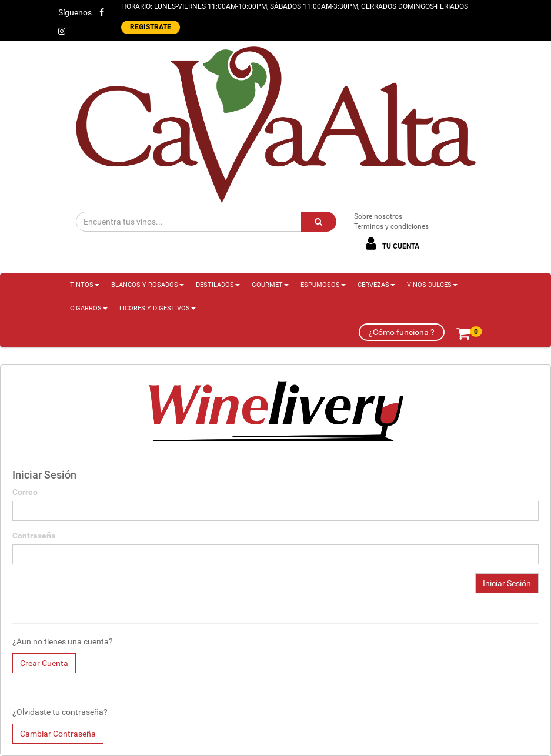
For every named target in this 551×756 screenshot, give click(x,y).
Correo (25, 492)
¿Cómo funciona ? (402, 332)
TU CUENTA (390, 244)
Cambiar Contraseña (58, 734)
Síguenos (75, 12)
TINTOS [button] (85, 285)
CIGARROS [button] (89, 308)
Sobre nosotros (378, 216)
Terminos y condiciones (391, 226)
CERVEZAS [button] (376, 285)
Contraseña (34, 536)
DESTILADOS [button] (218, 285)
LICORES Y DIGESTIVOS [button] (158, 308)
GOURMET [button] (270, 285)
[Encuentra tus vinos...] (189, 222)
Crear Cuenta (44, 663)
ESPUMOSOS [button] (323, 285)
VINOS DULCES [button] (432, 285)
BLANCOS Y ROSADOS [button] (148, 285)
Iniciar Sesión (507, 583)
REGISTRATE (151, 27)
